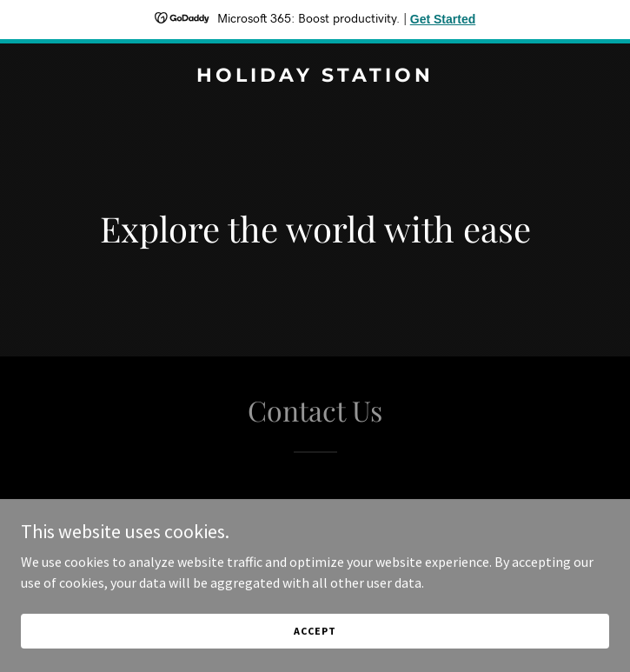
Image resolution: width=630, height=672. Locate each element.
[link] (315, 77)
